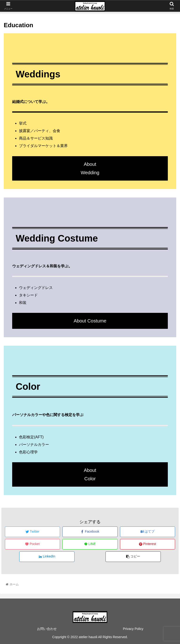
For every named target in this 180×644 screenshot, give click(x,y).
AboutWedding (90, 168)
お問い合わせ (47, 629)
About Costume (90, 321)
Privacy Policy (133, 629)
